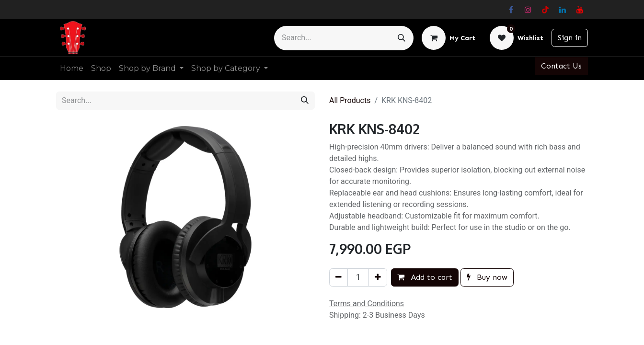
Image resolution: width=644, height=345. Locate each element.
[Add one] (378, 277)
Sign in (570, 38)
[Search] (402, 38)
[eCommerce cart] (448, 38)
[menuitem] (72, 69)
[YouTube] (580, 10)
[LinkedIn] (563, 10)
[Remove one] (339, 277)
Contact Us (561, 66)
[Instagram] (528, 10)
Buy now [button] (487, 277)
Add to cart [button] (425, 277)
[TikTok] (545, 10)
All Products (350, 100)
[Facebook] (511, 10)
